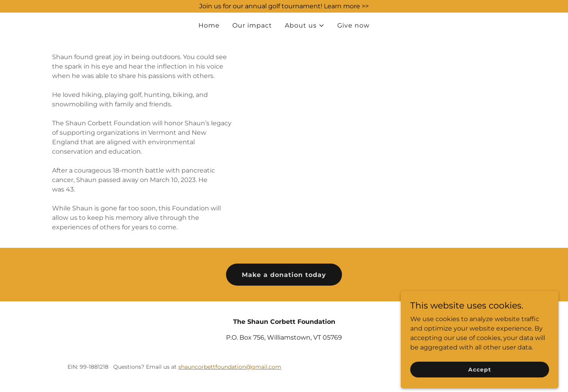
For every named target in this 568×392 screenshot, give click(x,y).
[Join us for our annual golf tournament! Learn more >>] (284, 6)
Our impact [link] (252, 25)
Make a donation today (284, 275)
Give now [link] (353, 25)
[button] (305, 26)
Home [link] (209, 25)
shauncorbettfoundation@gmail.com (230, 367)
